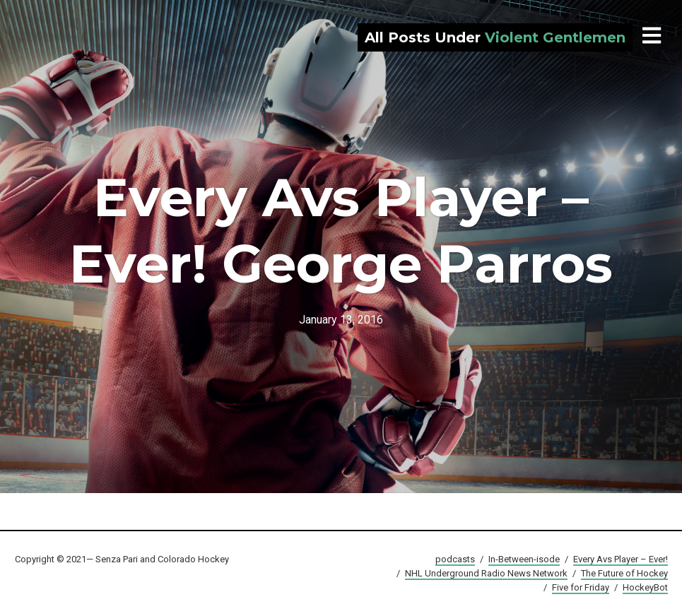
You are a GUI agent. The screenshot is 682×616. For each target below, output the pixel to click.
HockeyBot (645, 587)
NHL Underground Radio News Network (486, 573)
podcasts (455, 559)
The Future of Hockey (624, 573)
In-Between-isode (524, 559)
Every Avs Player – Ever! (621, 559)
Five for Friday (581, 587)
